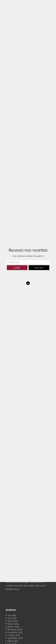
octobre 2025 (14, 469)
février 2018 (13, 585)
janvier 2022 (13, 560)
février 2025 (13, 488)
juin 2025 (12, 477)
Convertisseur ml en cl (19, 637)
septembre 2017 (15, 599)
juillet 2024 (13, 508)
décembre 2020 (15, 571)
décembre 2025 (15, 463)
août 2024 (12, 506)
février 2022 (13, 557)
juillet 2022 (13, 548)
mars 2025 (12, 486)
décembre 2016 (15, 605)
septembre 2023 (15, 531)
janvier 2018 (13, 588)
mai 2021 (12, 568)
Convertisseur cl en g (19, 634)
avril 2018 (12, 582)
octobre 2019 (14, 574)
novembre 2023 (15, 528)
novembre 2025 (15, 466)
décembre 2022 (15, 545)
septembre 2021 (15, 565)
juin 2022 (12, 551)
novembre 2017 (15, 594)
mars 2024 (12, 520)
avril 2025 (12, 483)
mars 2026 (12, 454)
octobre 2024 (14, 500)
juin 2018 (12, 580)
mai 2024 (12, 514)
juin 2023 (12, 537)
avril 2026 (12, 451)
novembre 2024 (15, 497)
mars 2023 (12, 540)
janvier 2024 (13, 525)
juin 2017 (12, 602)
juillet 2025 (13, 474)
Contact (11, 626)
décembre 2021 (15, 562)
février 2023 (13, 543)
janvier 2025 (13, 491)
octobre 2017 (14, 597)
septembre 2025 (15, 471)
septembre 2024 (15, 503)
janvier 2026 (13, 460)
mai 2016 (12, 608)
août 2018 (12, 577)
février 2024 (13, 523)
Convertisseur (14, 631)
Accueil (11, 623)
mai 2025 (12, 480)
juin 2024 (12, 511)
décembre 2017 (15, 591)
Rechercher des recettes (19, 628)
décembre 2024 (15, 494)
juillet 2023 (13, 534)
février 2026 (13, 457)
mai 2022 (12, 554)
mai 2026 (12, 449)
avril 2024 (12, 517)
